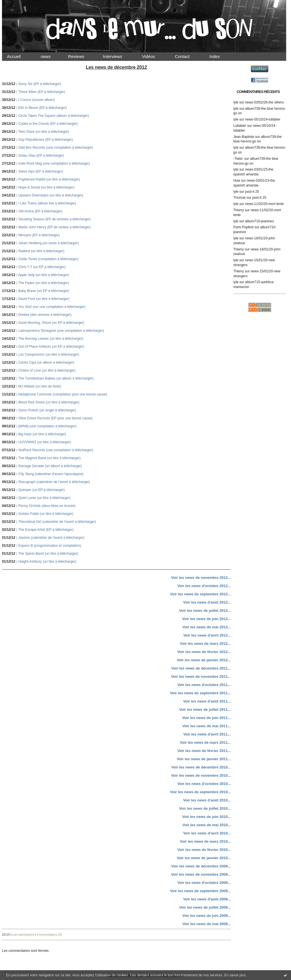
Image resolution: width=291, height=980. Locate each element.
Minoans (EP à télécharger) (39, 235)
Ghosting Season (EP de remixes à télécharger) (54, 219)
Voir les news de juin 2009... (206, 916)
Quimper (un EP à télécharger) (41, 490)
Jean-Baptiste (244, 137)
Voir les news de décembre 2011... (201, 668)
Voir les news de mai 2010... (207, 825)
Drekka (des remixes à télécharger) (45, 315)
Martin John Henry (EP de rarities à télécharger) (54, 227)
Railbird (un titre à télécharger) (41, 251)
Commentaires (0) (49, 935)
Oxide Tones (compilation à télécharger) (48, 259)
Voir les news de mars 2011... (205, 742)
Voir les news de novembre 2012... (201, 578)
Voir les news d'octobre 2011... (204, 685)
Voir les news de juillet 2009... (205, 907)
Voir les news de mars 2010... (205, 841)
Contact (187, 56)
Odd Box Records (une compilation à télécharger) (56, 148)
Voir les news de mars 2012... (205, 644)
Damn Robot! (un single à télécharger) (47, 410)
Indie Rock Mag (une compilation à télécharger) (54, 163)
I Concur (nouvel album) (36, 100)
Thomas (239, 198)
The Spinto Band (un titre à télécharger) (48, 554)
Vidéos (153, 56)
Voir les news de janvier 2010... (204, 858)
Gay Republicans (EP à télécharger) (45, 140)
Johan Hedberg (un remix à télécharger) (48, 243)
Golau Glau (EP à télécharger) (41, 156)
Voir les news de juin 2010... (206, 817)
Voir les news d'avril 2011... (207, 734)
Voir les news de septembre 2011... (200, 693)
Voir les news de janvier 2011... (204, 759)
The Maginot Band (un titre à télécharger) (49, 458)
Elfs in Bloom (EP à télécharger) (42, 108)
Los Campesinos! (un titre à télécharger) (49, 355)
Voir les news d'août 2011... (207, 701)
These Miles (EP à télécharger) (42, 92)
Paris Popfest (243, 227)
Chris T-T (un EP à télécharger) (42, 267)
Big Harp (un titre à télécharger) (42, 434)
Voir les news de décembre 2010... (201, 767)
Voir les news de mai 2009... (207, 924)
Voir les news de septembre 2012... (200, 594)
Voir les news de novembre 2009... (201, 874)
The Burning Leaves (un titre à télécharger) (51, 339)
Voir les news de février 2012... (204, 652)
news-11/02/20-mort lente (264, 204)
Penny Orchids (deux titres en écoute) (47, 506)
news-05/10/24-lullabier (263, 119)
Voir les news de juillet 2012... (205, 611)
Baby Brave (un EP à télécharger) (44, 291)
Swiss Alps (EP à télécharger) (41, 171)
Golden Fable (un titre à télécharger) (46, 514)
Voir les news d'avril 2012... (207, 635)
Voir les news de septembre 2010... (200, 792)
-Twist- (238, 159)
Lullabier (240, 126)
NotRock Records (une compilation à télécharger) (56, 450)
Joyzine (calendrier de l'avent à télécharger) (51, 538)
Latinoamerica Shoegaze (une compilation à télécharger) (61, 331)
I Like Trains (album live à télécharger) (47, 203)
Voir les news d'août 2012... (207, 602)
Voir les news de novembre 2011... (201, 677)
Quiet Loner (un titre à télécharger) (44, 498)
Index (220, 56)
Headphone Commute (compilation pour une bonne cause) (63, 394)
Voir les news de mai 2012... (207, 627)
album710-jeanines (259, 221)
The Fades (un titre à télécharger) (44, 283)
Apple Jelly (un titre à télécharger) (44, 275)
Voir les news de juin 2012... (206, 619)
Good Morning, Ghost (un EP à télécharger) (51, 323)
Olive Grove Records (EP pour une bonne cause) (55, 418)
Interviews (117, 56)
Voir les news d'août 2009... (207, 899)
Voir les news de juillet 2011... (205, 709)
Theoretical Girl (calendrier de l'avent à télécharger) (57, 522)
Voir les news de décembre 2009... (201, 866)
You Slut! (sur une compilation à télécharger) (52, 307)
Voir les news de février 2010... (204, 850)
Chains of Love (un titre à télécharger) (47, 370)
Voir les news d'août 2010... (207, 800)
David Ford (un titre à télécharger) (44, 299)
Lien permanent (23, 935)
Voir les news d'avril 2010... (207, 833)
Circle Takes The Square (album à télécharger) (53, 116)
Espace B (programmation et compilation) (50, 546)
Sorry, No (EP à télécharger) (40, 84)
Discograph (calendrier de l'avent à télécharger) (54, 482)
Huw (237, 181)
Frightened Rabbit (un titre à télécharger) (49, 179)
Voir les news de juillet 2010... (205, 808)
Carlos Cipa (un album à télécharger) (46, 362)
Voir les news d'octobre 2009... (204, 883)
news (50, 56)
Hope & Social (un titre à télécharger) (46, 187)
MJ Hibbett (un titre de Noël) (40, 386)
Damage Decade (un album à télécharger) (50, 466)
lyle (236, 102)
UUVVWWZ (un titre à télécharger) (44, 442)
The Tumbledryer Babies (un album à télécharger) (56, 378)
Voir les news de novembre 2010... (201, 775)
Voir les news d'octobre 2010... (204, 784)
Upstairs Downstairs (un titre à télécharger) (51, 195)
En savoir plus (235, 975)
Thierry (239, 210)
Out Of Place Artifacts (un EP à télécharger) (51, 347)
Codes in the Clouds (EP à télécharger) (48, 124)
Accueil (19, 56)
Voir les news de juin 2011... (206, 718)
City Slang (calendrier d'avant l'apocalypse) (51, 474)
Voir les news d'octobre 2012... (204, 586)
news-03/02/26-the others (264, 102)
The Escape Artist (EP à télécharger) (46, 530)
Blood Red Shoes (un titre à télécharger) (49, 402)
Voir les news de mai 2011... (207, 726)
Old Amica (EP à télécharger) (40, 211)
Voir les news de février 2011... (204, 751)
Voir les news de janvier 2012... (204, 660)
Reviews (82, 56)
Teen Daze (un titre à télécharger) (44, 132)
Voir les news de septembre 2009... (200, 891)
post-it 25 (252, 192)
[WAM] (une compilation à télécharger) (47, 426)
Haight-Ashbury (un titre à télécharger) (47, 562)
